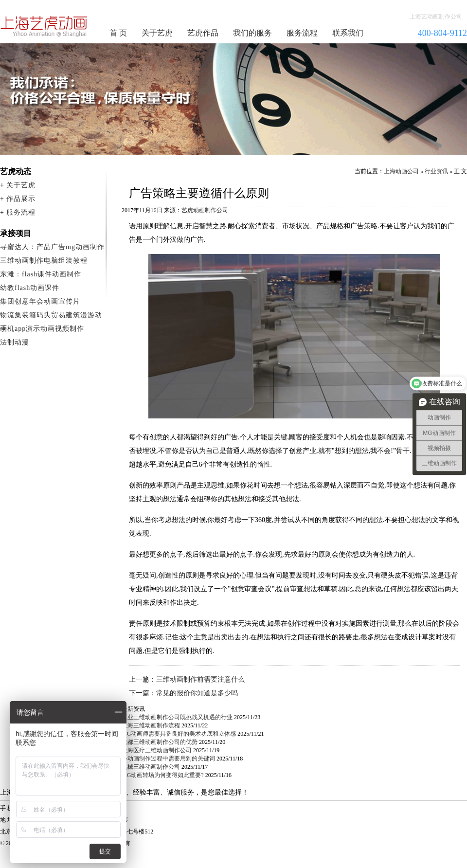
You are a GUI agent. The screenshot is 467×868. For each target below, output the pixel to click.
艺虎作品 (203, 33)
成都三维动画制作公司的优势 (160, 742)
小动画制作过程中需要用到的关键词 (168, 759)
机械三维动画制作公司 (151, 767)
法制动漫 (15, 342)
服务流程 (302, 33)
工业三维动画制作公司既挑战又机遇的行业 (177, 717)
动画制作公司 (44, 26)
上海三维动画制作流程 (151, 725)
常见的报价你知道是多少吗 (197, 693)
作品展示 (21, 199)
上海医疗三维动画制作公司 (157, 750)
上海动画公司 (401, 171)
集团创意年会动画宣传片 (40, 301)
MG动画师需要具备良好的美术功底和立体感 (179, 734)
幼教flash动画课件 (30, 288)
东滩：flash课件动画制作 (41, 274)
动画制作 (205, 210)
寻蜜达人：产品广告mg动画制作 (52, 247)
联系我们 (348, 33)
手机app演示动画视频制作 (42, 329)
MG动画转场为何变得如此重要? (163, 775)
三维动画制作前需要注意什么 (200, 679)
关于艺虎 (157, 33)
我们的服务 (252, 33)
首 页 (118, 33)
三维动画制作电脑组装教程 (44, 261)
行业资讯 (436, 171)
